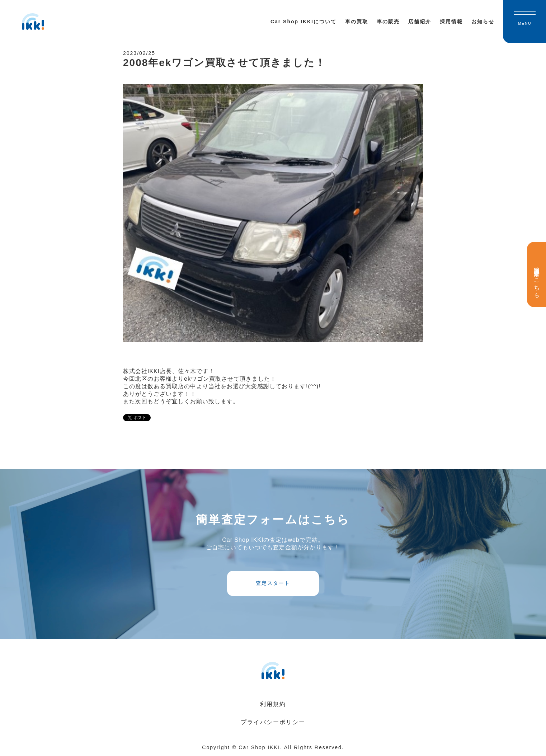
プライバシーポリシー (273, 722)
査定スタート (273, 583)
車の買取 (357, 22)
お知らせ (483, 22)
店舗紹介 (420, 22)
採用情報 (451, 22)
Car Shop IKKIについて (303, 22)
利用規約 (273, 704)
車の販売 (388, 22)
